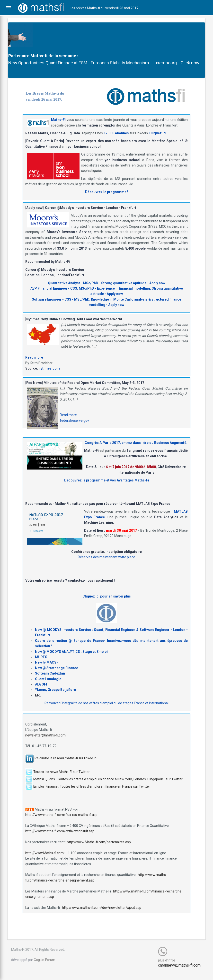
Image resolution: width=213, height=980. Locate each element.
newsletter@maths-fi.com (45, 742)
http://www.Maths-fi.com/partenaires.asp (99, 849)
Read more (34, 364)
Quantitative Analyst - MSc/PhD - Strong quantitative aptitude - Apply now (107, 290)
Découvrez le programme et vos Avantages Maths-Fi (107, 487)
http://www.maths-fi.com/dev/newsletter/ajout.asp (102, 915)
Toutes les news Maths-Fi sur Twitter (62, 779)
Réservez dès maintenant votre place (106, 564)
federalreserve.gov (74, 428)
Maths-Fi (58, 127)
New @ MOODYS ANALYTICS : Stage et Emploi (71, 658)
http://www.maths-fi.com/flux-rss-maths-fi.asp (61, 822)
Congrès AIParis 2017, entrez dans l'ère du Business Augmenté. (136, 450)
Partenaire (22, 56)
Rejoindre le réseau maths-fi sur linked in (66, 765)
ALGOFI (41, 691)
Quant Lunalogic (48, 686)
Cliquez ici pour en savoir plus (107, 603)
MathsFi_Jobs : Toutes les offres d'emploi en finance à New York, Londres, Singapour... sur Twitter (108, 786)
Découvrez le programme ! (107, 199)
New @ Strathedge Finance (57, 675)
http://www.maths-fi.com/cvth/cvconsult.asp (60, 838)
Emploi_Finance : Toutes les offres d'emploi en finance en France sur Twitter (92, 793)
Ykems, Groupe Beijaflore (55, 697)
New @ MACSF (47, 669)
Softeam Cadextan (50, 680)
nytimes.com (49, 375)
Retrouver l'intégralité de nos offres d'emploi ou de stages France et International (106, 710)
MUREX (41, 664)
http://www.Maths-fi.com (44, 860)
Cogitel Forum (48, 967)
